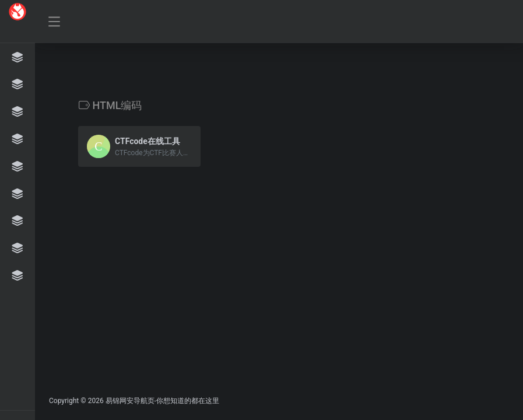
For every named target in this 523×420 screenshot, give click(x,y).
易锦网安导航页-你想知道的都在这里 (162, 401)
